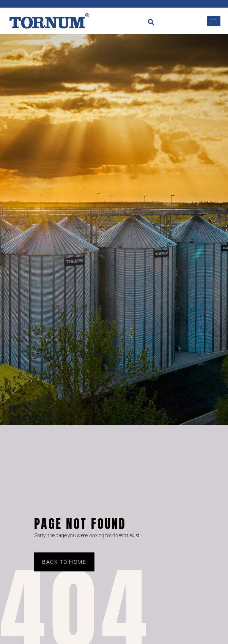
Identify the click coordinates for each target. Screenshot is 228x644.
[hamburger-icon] (214, 21)
